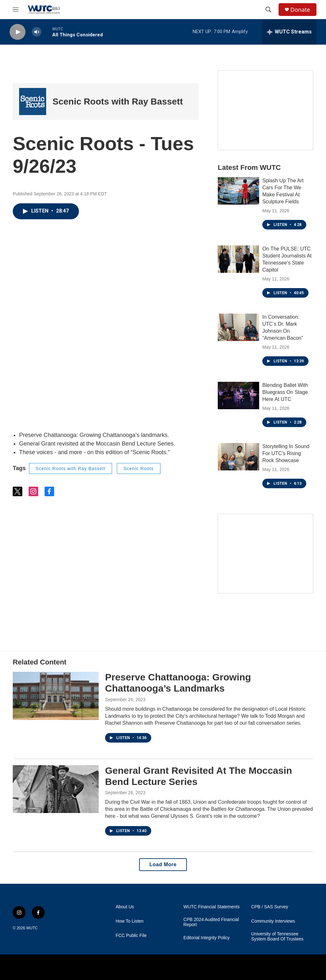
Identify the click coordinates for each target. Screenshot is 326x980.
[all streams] (289, 32)
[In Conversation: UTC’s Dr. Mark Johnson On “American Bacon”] (238, 327)
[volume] (37, 32)
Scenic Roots (138, 468)
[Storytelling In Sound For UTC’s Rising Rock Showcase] (238, 457)
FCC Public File (131, 936)
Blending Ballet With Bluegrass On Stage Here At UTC (285, 392)
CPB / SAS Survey (270, 907)
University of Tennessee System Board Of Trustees (277, 936)
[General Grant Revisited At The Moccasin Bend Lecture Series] (56, 789)
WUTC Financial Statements (212, 907)
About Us (125, 907)
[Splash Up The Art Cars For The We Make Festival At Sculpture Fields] (238, 191)
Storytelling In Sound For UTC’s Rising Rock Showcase (286, 453)
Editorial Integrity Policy (207, 938)
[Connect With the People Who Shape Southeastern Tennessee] (266, 110)
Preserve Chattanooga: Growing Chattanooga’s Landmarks (178, 683)
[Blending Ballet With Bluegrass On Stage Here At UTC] (238, 396)
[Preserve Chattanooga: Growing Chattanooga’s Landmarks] (56, 696)
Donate (300, 10)
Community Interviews (273, 921)
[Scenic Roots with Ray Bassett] (33, 102)
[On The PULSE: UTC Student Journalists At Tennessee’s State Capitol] (238, 259)
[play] (18, 32)
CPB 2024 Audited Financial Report (211, 922)
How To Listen (130, 921)
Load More (163, 864)
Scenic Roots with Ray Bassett (118, 102)
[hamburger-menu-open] (16, 10)
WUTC (32, 928)
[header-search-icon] (268, 10)
